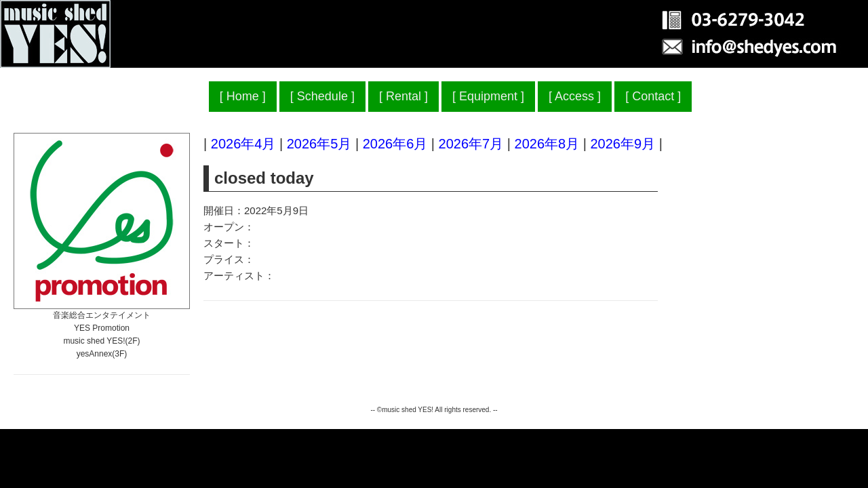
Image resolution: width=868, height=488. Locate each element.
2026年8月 (547, 144)
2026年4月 (243, 144)
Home (243, 96)
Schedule (322, 96)
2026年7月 (471, 144)
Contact (653, 96)
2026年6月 (395, 144)
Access (574, 96)
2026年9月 (623, 144)
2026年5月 (319, 144)
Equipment (488, 96)
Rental (403, 96)
